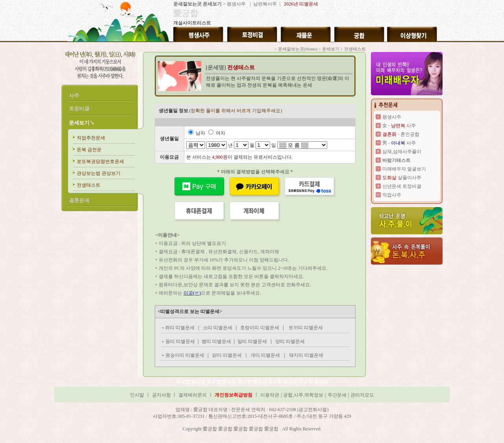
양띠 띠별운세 (289, 341)
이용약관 (270, 395)
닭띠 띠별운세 (227, 355)
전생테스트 (89, 185)
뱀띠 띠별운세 (216, 341)
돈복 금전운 (89, 150)
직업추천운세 (91, 138)
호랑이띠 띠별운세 (260, 328)
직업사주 (392, 195)
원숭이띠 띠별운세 (185, 355)
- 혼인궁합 (401, 134)
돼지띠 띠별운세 (306, 355)
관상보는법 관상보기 (99, 173)
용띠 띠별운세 (180, 341)
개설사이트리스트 (192, 23)
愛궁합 (184, 382)
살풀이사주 (402, 178)
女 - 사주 (399, 126)
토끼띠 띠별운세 (306, 328)
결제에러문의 (193, 395)
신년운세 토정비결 (402, 186)
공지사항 (162, 395)
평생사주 (236, 4)
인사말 (137, 395)
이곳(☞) (192, 293)
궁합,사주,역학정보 (303, 395)
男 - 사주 (399, 143)
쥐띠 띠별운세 (180, 328)
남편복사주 (264, 4)
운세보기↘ (82, 123)
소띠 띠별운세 (218, 328)
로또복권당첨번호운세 (100, 161)
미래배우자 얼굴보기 (404, 169)
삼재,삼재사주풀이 (402, 152)
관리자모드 (362, 395)
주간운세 (337, 395)
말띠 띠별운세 (253, 341)
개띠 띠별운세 (265, 355)
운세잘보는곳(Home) (298, 49)
